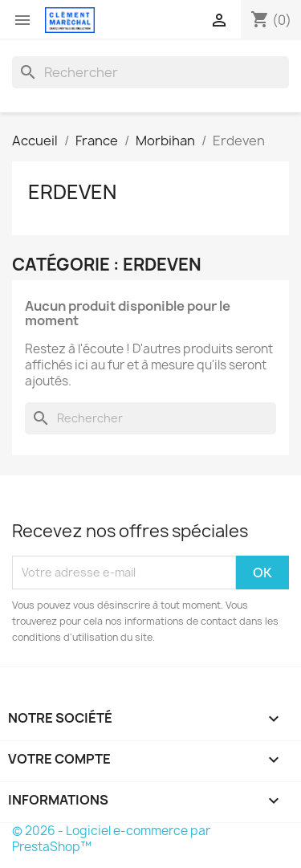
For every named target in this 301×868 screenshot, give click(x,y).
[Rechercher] (150, 72)
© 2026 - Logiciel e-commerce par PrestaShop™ (111, 839)
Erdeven (72, 192)
